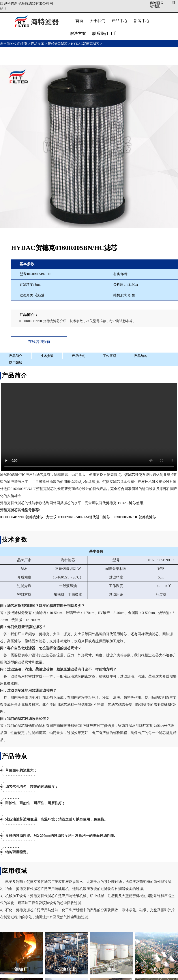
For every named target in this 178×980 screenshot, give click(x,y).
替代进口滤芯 (58, 44)
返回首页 (157, 3)
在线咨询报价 (37, 341)
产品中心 (120, 21)
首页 (79, 21)
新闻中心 (142, 21)
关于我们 (97, 21)
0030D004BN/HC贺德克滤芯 (22, 516)
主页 (24, 44)
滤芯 (131, 474)
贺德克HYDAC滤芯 (121, 502)
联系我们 (100, 34)
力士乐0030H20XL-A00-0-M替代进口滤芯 (78, 516)
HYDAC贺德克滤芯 (85, 44)
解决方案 (78, 34)
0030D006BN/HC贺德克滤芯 (134, 516)
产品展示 (37, 44)
